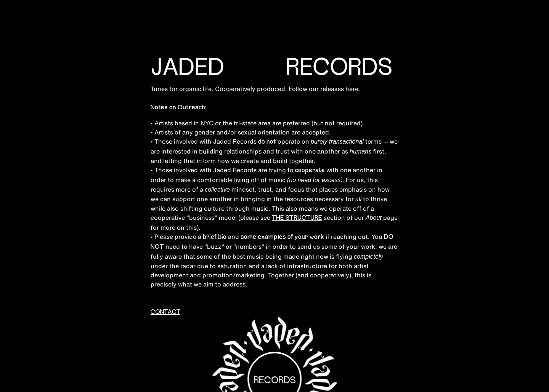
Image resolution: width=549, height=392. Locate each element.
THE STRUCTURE (297, 218)
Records (275, 381)
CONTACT (165, 312)
